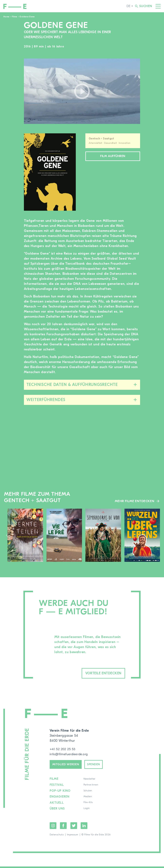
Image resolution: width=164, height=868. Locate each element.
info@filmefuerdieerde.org (70, 755)
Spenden (99, 766)
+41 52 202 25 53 (63, 750)
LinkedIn (84, 827)
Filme (14, 17)
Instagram (53, 827)
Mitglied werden (68, 766)
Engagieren (60, 799)
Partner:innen (91, 787)
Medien (88, 799)
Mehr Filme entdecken (134, 501)
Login (87, 810)
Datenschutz (57, 836)
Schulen (88, 793)
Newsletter (90, 781)
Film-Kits (88, 804)
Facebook (63, 827)
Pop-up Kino (60, 793)
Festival (57, 787)
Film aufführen (113, 157)
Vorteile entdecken (99, 673)
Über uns (57, 810)
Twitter (74, 827)
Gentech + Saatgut (101, 139)
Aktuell (57, 804)
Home (6, 17)
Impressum (73, 836)
